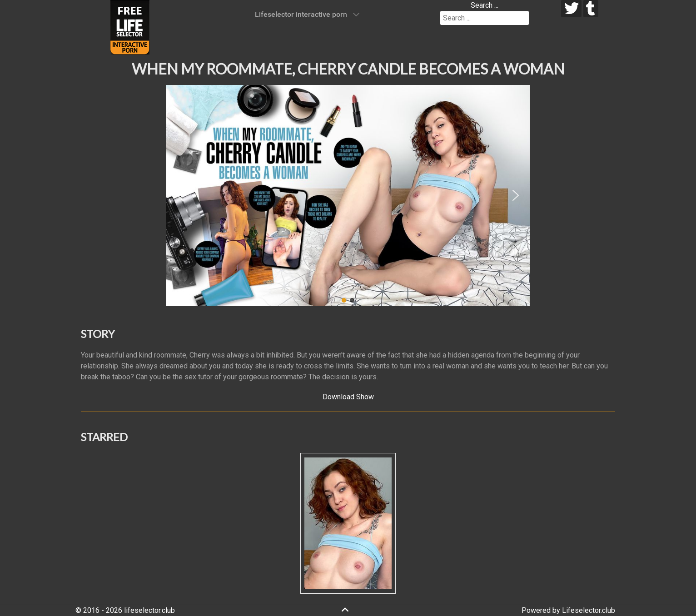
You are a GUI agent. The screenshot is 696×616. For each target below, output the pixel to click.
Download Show (348, 397)
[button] (180, 195)
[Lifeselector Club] (130, 27)
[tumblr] (591, 9)
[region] (348, 195)
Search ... (485, 5)
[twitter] (571, 9)
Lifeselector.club (589, 610)
